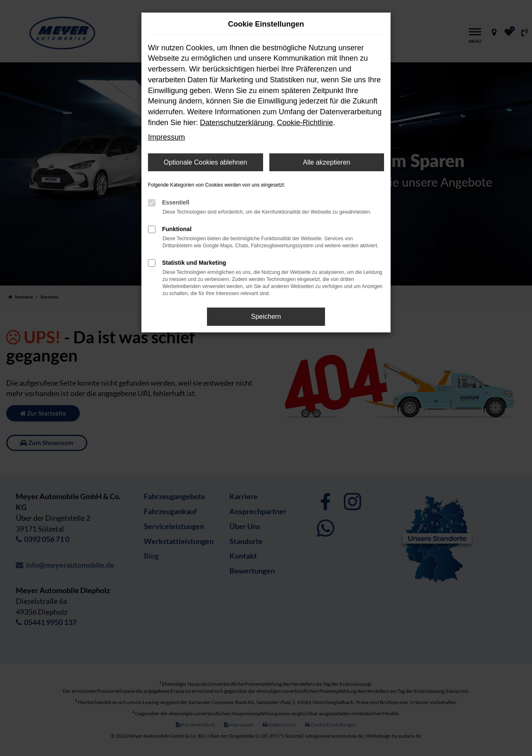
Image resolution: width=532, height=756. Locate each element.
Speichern (266, 316)
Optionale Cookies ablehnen (206, 162)
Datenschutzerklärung (236, 123)
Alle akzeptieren (327, 162)
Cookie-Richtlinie (305, 123)
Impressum (166, 137)
